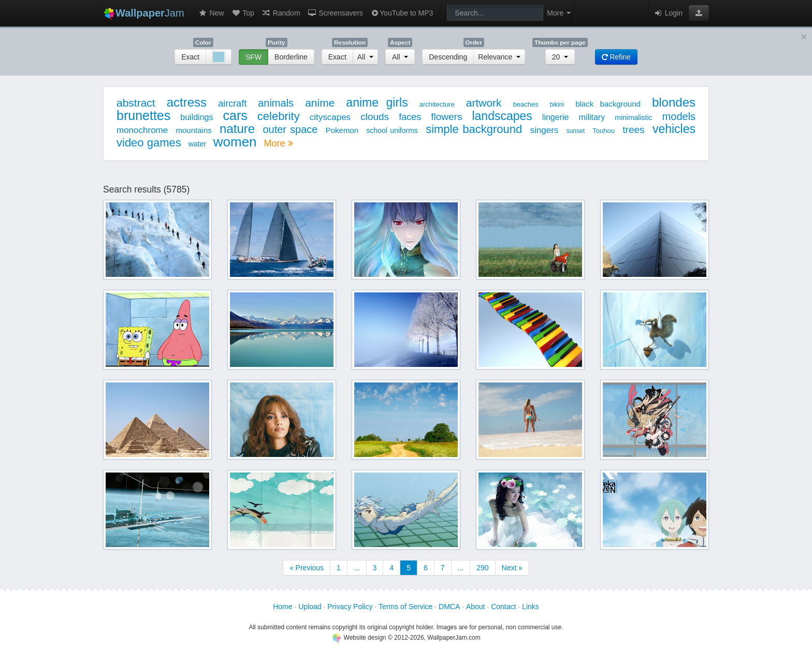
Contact (503, 607)
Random (281, 13)
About (476, 607)
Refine (616, 57)
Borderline (291, 57)
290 (482, 568)
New (211, 13)
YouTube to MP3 (402, 13)
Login (668, 13)
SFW (253, 57)
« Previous (307, 568)
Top (243, 13)
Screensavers (335, 13)
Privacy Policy (350, 607)
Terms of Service (405, 607)
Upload (310, 607)
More (278, 143)
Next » (512, 568)
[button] (699, 13)
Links (531, 607)
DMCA (449, 607)
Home (282, 607)
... (357, 568)
